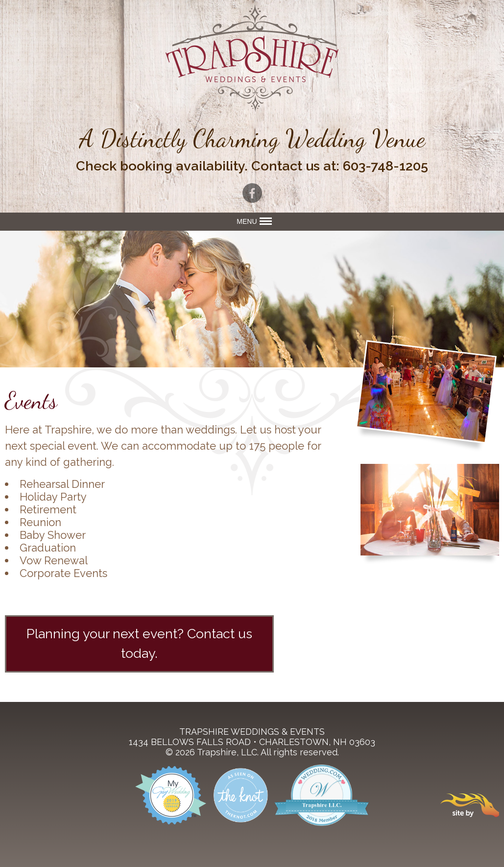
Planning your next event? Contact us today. (139, 644)
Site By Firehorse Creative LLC (470, 805)
